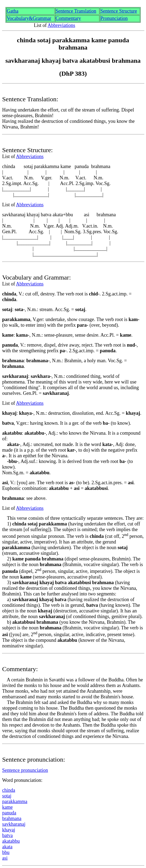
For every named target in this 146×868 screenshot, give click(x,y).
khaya (9, 830)
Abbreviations (61, 25)
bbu (6, 852)
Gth (13, 11)
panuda (9, 813)
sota (7, 796)
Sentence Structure (119, 11)
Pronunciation (114, 18)
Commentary (68, 18)
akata (11, 841)
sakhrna (14, 824)
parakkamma (15, 801)
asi (5, 858)
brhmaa (12, 818)
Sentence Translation (76, 11)
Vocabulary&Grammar (29, 18)
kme (7, 807)
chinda (9, 790)
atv (7, 835)
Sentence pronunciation (25, 770)
